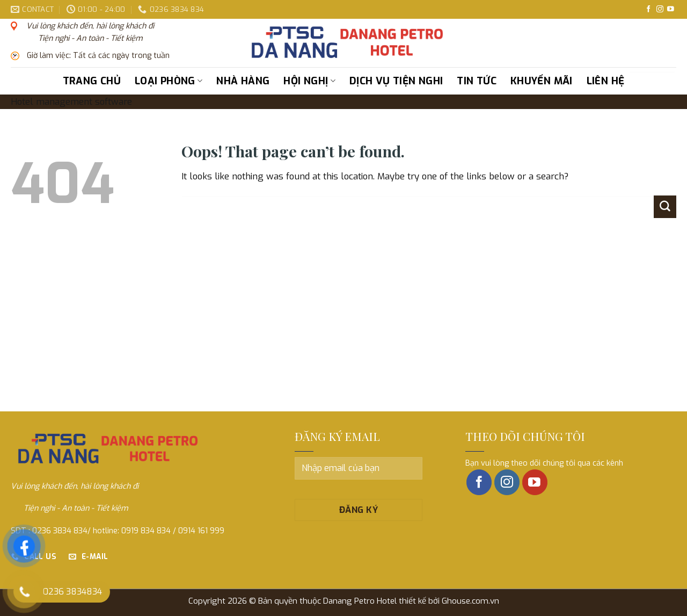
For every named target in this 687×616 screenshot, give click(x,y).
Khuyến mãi (542, 81)
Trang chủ (92, 81)
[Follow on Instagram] (660, 9)
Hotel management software (71, 102)
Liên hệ (606, 81)
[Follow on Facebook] (649, 9)
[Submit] (664, 81)
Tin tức (477, 81)
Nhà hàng (243, 81)
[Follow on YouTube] (671, 9)
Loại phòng (169, 81)
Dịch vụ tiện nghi (396, 81)
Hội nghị (309, 81)
